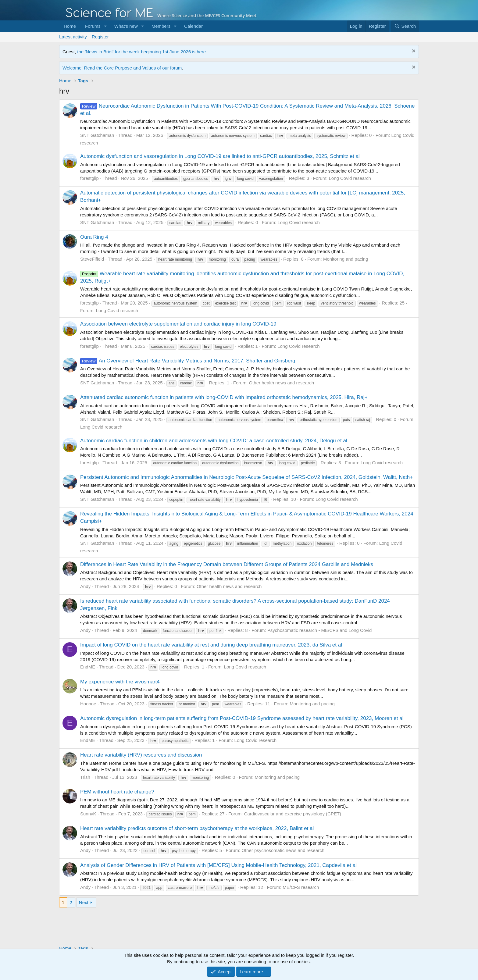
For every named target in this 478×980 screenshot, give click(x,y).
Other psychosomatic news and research (283, 850)
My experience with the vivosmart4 (120, 682)
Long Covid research (350, 178)
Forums (93, 26)
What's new (126, 26)
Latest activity (73, 37)
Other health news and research (282, 383)
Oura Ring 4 (94, 237)
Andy (85, 586)
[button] (105, 26)
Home (70, 26)
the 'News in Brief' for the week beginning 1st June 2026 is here (141, 52)
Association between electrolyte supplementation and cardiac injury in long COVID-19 (178, 324)
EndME (88, 667)
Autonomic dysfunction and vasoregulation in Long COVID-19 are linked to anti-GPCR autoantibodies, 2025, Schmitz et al (220, 156)
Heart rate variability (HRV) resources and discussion (141, 755)
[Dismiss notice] (413, 52)
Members (161, 26)
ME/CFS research (301, 887)
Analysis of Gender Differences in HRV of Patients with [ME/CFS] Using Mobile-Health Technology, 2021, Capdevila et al (218, 865)
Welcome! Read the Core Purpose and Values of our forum (122, 68)
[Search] (405, 26)
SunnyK (88, 814)
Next (84, 902)
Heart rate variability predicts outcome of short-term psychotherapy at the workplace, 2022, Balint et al (197, 828)
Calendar (193, 26)
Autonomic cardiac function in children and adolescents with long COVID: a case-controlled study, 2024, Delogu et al (214, 441)
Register (100, 37)
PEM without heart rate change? (117, 792)
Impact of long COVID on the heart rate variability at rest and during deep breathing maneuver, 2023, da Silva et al (211, 645)
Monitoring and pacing (346, 259)
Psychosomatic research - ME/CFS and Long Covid (320, 630)
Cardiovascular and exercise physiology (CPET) (293, 814)
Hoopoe (88, 704)
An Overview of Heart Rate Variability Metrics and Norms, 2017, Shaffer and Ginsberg (188, 361)
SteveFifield (92, 259)
